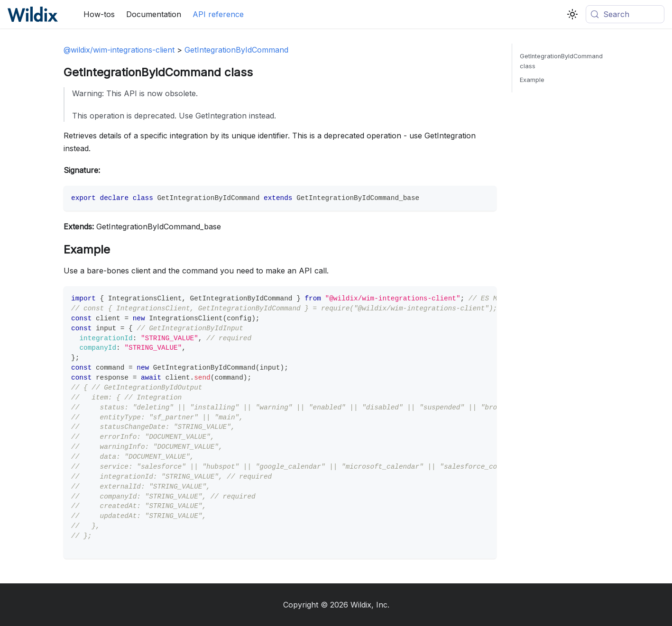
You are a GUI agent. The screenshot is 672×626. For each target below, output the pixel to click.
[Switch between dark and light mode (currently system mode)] (572, 14)
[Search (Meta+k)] (625, 14)
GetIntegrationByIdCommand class (561, 61)
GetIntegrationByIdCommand (236, 50)
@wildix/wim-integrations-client (119, 50)
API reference (218, 14)
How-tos (99, 14)
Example (532, 80)
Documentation (154, 14)
